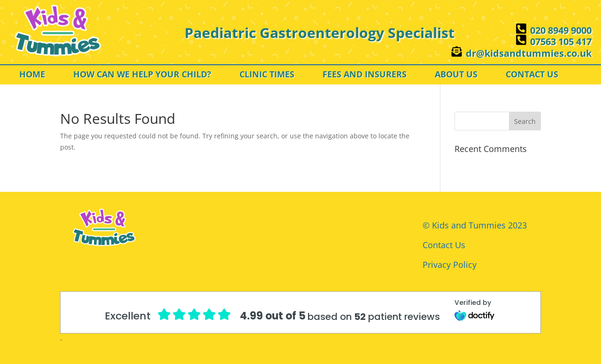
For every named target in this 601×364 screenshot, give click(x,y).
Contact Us (444, 245)
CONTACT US (532, 75)
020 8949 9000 (561, 30)
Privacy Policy (450, 265)
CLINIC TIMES (267, 75)
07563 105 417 (561, 42)
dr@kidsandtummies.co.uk (529, 53)
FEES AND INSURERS (365, 75)
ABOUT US (456, 75)
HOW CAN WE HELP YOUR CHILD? (142, 75)
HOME (32, 75)
